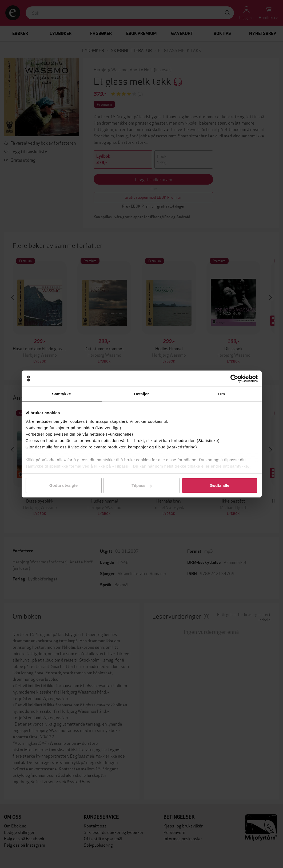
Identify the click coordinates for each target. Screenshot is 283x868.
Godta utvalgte (63, 485)
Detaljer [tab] (142, 394)
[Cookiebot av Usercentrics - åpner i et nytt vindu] (234, 379)
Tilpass (142, 485)
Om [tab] (222, 394)
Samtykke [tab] (61, 394)
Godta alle (220, 485)
